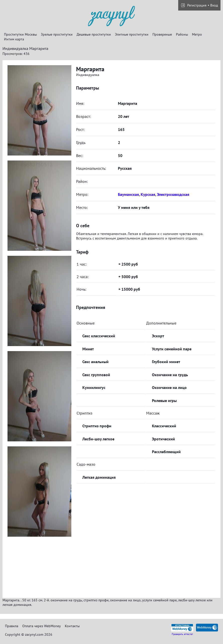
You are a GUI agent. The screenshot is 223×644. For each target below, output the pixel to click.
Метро (197, 34)
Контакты (72, 626)
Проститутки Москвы (20, 34)
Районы (182, 34)
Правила (12, 626)
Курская (148, 194)
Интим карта (14, 39)
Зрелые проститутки (57, 34)
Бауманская (128, 194)
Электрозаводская (173, 194)
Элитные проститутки (132, 34)
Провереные (162, 34)
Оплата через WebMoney (42, 626)
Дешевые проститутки (94, 34)
